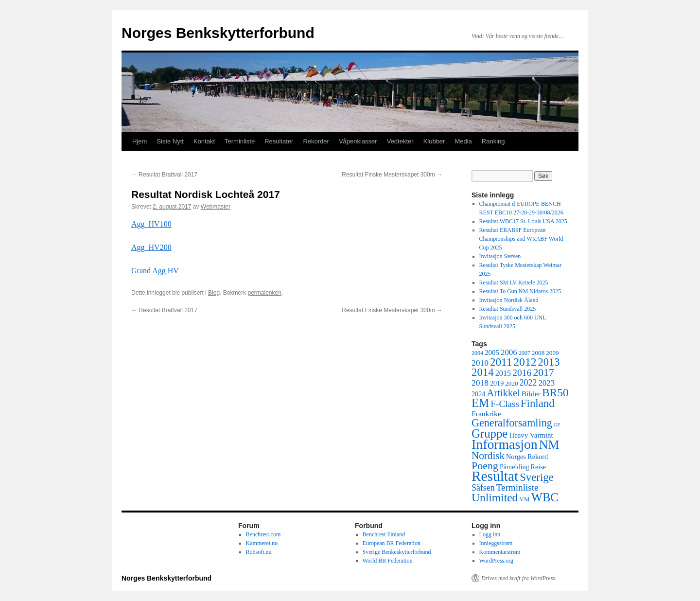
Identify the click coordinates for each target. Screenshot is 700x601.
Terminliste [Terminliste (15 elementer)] (517, 487)
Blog (214, 293)
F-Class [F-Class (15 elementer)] (505, 404)
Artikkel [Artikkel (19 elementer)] (503, 393)
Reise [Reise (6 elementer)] (539, 467)
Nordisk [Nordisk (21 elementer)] (488, 456)
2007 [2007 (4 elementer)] (525, 353)
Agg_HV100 (151, 224)
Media (463, 141)
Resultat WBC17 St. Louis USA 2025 (523, 221)
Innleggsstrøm (496, 543)
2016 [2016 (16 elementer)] (522, 373)
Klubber (434, 141)
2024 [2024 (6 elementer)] (478, 394)
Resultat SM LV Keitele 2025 (514, 283)
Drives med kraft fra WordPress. (519, 578)
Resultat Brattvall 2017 (164, 175)
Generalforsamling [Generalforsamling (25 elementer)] (512, 423)
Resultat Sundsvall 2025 (508, 309)
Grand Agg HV (155, 271)
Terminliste (240, 141)
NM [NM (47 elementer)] (549, 445)
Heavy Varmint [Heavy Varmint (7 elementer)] (531, 435)
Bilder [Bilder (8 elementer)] (531, 394)
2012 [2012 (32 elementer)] (525, 362)
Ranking (493, 141)
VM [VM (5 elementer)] (524, 499)
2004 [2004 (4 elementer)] (477, 353)
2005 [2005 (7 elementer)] (492, 353)
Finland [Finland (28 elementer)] (538, 403)
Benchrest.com (263, 534)
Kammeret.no (262, 543)
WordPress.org (496, 561)
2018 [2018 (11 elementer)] (480, 383)
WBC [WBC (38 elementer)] (545, 497)
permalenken (265, 293)
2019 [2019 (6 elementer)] (497, 383)
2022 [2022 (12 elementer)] (528, 383)
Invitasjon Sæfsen (500, 256)
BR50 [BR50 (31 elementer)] (555, 392)
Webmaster (216, 207)
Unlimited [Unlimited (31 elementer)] (495, 497)
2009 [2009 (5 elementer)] (552, 353)
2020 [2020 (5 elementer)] (511, 383)
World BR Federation (388, 561)
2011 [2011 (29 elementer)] (501, 362)
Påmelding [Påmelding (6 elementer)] (515, 467)
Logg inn (490, 534)
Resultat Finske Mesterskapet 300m (392, 175)
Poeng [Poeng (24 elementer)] (485, 466)
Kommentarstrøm (500, 552)
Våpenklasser (358, 141)
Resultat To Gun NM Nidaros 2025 (520, 291)
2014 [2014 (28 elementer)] (483, 372)
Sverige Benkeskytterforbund (397, 552)
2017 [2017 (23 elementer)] (543, 372)
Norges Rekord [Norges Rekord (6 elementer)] (527, 457)
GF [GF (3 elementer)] (557, 425)
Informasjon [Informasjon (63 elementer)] (505, 444)
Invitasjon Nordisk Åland (509, 300)
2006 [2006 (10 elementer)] (509, 352)
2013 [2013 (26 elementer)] (549, 362)
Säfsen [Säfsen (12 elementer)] (483, 488)
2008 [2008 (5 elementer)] (538, 353)
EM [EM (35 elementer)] (480, 403)
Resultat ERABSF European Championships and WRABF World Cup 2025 (521, 239)
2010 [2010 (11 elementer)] (480, 363)
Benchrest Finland (384, 534)
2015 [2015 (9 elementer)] (503, 373)
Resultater (279, 141)
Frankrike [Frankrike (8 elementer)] (486, 414)
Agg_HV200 (151, 247)
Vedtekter (400, 141)
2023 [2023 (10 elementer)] (546, 383)
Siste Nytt (170, 141)
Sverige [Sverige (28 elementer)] (537, 477)
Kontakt (204, 141)
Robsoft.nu (259, 552)
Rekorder (316, 141)
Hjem (140, 141)
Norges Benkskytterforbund (218, 33)
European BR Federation (392, 543)
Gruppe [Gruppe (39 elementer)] (490, 433)
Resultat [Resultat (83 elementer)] (495, 476)
